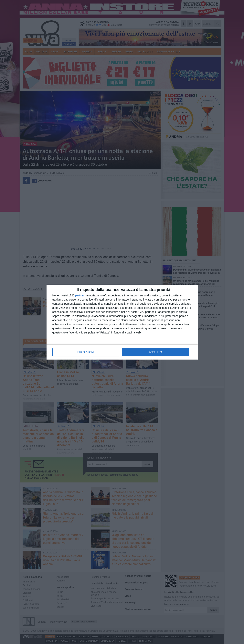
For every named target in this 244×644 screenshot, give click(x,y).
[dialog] (122, 322)
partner (80, 295)
